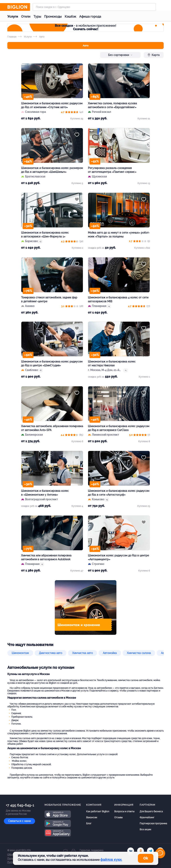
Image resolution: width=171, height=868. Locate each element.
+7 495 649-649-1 (20, 805)
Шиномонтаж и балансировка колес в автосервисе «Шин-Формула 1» (45, 235)
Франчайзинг (147, 817)
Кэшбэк (70, 17)
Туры (37, 17)
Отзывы (118, 817)
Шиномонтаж (20, 653)
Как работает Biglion (98, 811)
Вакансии (92, 817)
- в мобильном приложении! (85, 27)
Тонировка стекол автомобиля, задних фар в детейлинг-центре (49, 299)
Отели (26, 17)
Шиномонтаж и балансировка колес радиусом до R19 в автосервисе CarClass (119, 428)
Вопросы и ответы (124, 811)
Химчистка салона (139, 653)
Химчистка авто (82, 653)
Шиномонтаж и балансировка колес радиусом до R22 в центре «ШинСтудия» (52, 363)
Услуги (13, 17)
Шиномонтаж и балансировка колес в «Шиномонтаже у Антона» (45, 493)
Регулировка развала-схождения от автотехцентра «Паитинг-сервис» (112, 170)
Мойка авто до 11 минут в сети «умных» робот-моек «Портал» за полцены (119, 235)
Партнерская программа (153, 823)
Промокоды (53, 17)
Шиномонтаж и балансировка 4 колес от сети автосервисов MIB (118, 299)
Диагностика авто (51, 653)
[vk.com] (131, 851)
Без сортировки (120, 55)
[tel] (150, 851)
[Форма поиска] (94, 7)
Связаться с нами (19, 821)
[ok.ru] (140, 851)
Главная (12, 37)
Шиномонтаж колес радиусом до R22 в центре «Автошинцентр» (118, 557)
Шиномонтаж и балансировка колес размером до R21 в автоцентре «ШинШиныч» (52, 170)
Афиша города (90, 17)
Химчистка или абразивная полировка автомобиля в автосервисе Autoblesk (46, 557)
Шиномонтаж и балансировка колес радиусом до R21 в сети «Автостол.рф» (119, 493)
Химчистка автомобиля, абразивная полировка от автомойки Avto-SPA (52, 428)
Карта (154, 55)
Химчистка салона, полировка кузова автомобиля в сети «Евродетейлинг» (112, 105)
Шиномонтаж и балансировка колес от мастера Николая (112, 363)
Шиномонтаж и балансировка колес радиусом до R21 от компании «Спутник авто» (52, 105)
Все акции (145, 829)
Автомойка (110, 653)
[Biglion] (19, 7)
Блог (89, 823)
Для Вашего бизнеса (151, 811)
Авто (86, 46)
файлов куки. (111, 860)
